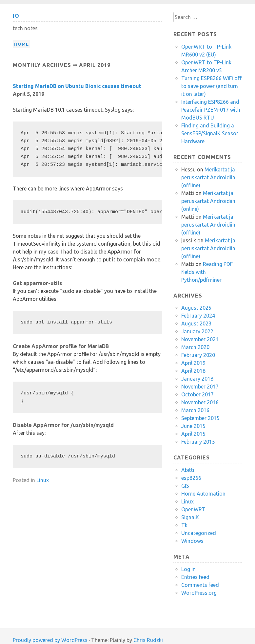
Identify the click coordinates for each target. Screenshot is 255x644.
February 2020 (198, 355)
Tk (184, 525)
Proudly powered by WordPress (50, 640)
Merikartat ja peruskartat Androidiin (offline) (208, 177)
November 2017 (200, 387)
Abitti (188, 470)
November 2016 (200, 402)
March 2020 (195, 347)
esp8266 (191, 478)
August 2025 (196, 308)
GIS (185, 486)
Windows (192, 541)
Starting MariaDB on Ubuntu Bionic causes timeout (77, 86)
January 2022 (197, 331)
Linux (43, 480)
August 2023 (196, 323)
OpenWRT (193, 509)
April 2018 (193, 371)
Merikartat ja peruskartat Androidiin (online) (208, 201)
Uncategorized (199, 533)
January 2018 (197, 379)
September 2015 (200, 418)
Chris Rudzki (148, 640)
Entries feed (195, 577)
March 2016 (195, 410)
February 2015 (198, 442)
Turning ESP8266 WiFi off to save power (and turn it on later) (211, 86)
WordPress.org (199, 593)
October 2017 (197, 394)
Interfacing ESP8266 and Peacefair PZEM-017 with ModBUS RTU (211, 110)
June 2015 (193, 426)
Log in (188, 569)
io (16, 16)
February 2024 (198, 316)
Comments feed (200, 585)
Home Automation (203, 494)
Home (21, 44)
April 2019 (193, 363)
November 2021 (200, 339)
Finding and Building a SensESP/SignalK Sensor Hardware (210, 133)
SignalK (190, 517)
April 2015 (193, 434)
